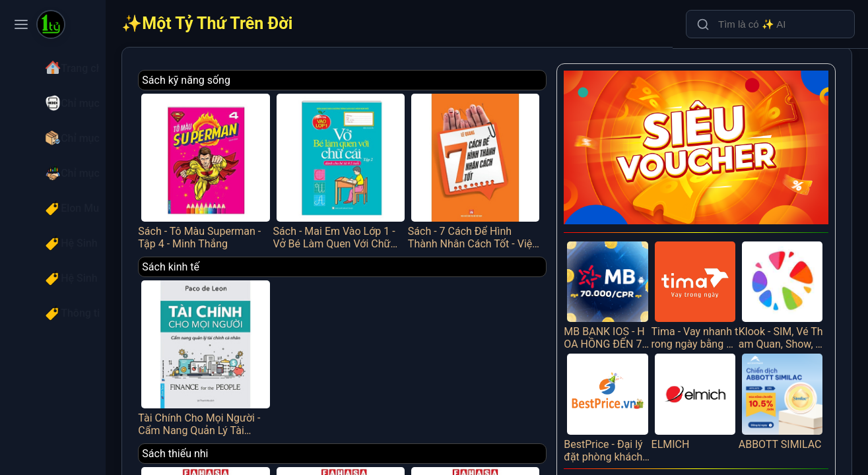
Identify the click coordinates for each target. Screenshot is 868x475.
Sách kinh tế (223, 256)
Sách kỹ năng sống (239, 80)
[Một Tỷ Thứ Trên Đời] (51, 26)
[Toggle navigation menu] (21, 24)
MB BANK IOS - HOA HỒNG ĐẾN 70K (625, 279)
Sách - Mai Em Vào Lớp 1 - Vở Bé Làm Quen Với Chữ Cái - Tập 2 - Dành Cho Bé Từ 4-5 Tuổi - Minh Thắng (377, 165)
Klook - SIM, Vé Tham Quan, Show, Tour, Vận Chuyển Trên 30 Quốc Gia (786, 279)
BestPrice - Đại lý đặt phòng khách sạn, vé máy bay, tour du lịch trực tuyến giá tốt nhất (625, 384)
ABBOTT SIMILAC (786, 384)
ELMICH (706, 378)
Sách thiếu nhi (228, 432)
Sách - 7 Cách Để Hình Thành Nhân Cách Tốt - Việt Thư (502, 165)
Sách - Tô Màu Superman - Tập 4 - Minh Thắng (253, 165)
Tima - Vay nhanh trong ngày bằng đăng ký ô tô (706, 279)
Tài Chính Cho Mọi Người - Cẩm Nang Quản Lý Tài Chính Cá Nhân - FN (253, 341)
